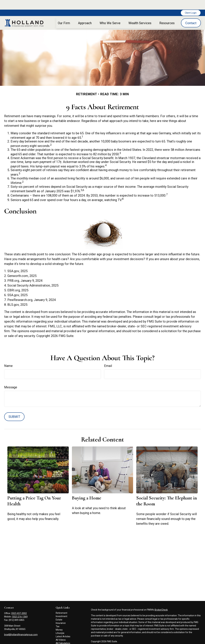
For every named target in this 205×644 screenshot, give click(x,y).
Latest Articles (63, 627)
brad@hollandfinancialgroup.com (21, 625)
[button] (64, 13)
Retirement (61, 603)
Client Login (191, 3)
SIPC (123, 641)
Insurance (61, 613)
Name (8, 356)
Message (11, 378)
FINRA (117, 641)
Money (59, 620)
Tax (58, 617)
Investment (61, 607)
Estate (59, 610)
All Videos (61, 630)
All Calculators (63, 634)
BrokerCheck (161, 600)
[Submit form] (14, 407)
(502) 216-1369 (20, 607)
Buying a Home (87, 488)
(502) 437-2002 (19, 604)
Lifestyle (60, 624)
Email (108, 356)
